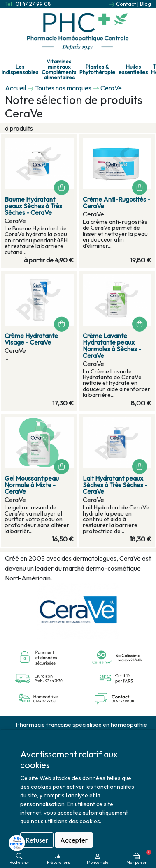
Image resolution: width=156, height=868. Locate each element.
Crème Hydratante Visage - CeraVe (31, 339)
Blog (146, 4)
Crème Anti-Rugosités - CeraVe (116, 203)
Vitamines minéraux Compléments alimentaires (59, 69)
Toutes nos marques (63, 88)
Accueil (15, 88)
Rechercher (19, 859)
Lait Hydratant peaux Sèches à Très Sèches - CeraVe (115, 485)
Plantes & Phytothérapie (97, 69)
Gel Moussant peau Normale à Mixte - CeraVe (32, 485)
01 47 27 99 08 (33, 4)
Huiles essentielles (133, 69)
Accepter (74, 840)
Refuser (37, 840)
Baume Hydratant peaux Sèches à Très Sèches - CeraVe (33, 206)
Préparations (58, 859)
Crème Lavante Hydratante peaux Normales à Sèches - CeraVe (112, 345)
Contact (126, 4)
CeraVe (111, 88)
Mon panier (139, 857)
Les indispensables (20, 69)
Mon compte (98, 859)
